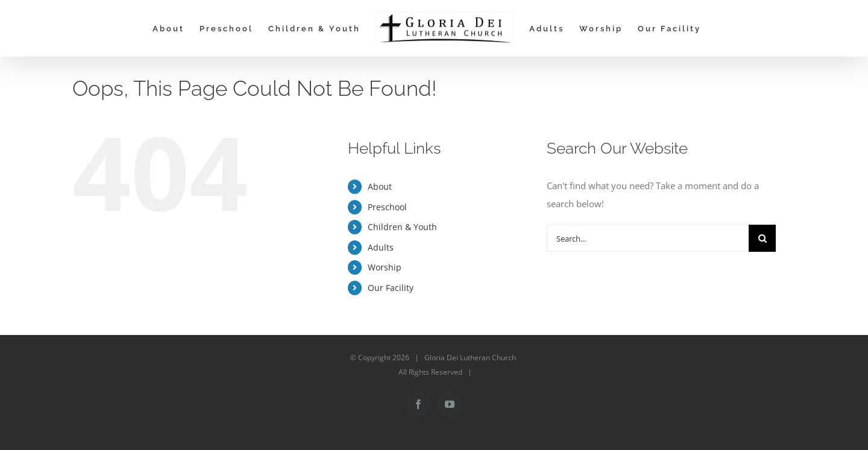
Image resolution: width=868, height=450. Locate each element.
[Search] (762, 238)
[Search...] (648, 238)
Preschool (387, 207)
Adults (381, 247)
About (380, 186)
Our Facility (391, 288)
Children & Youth (402, 227)
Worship (385, 267)
